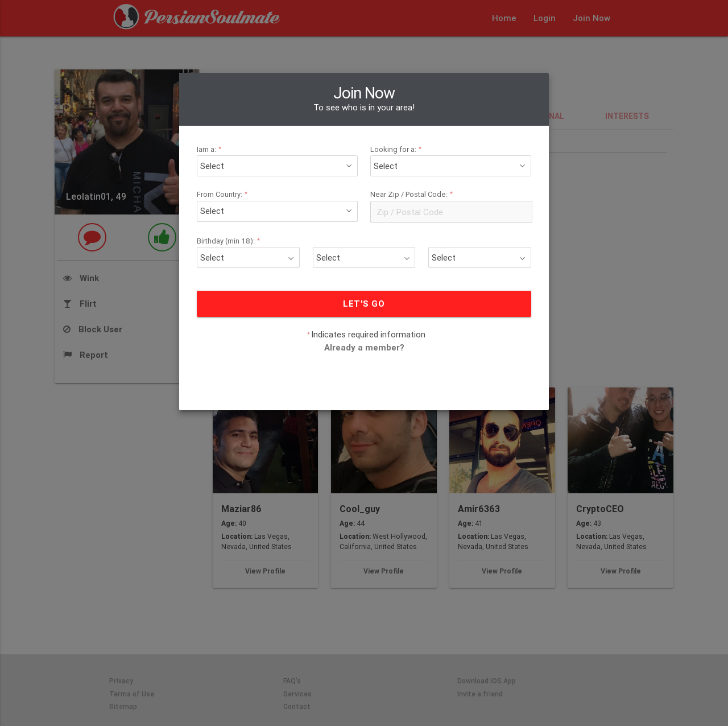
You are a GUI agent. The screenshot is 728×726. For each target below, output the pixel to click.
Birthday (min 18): (230, 241)
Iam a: (211, 149)
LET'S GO (364, 304)
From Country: (224, 194)
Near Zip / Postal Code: (413, 194)
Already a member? (364, 347)
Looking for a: (398, 149)
